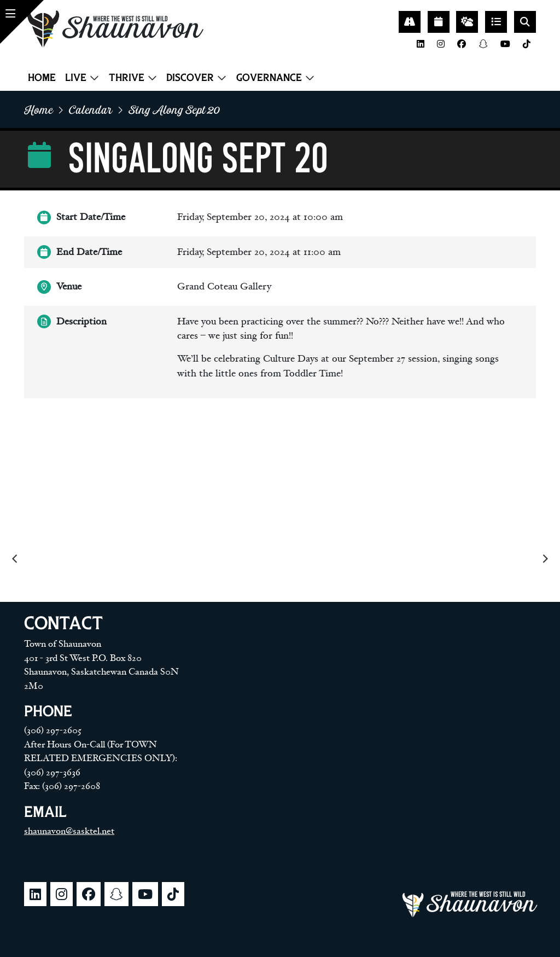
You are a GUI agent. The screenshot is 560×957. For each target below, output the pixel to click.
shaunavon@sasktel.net (69, 831)
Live (76, 77)
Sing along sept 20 (174, 109)
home (39, 109)
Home (42, 77)
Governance (269, 77)
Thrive (127, 77)
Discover (190, 77)
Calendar (91, 109)
